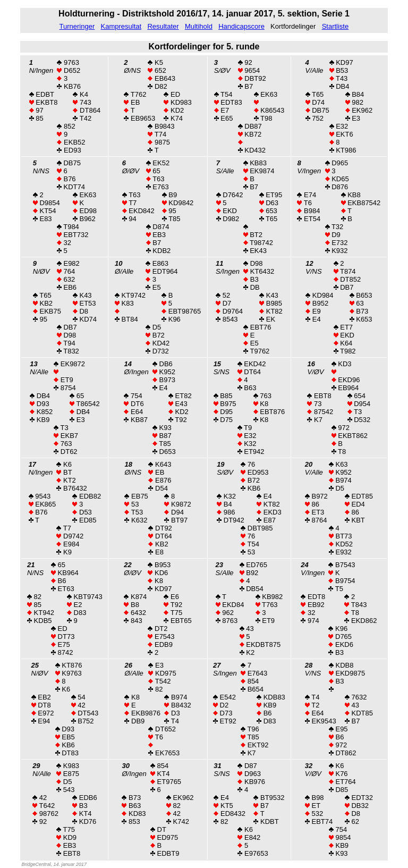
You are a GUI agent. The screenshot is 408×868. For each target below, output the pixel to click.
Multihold (199, 26)
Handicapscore (241, 26)
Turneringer (77, 26)
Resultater (163, 26)
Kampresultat (121, 26)
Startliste (335, 26)
